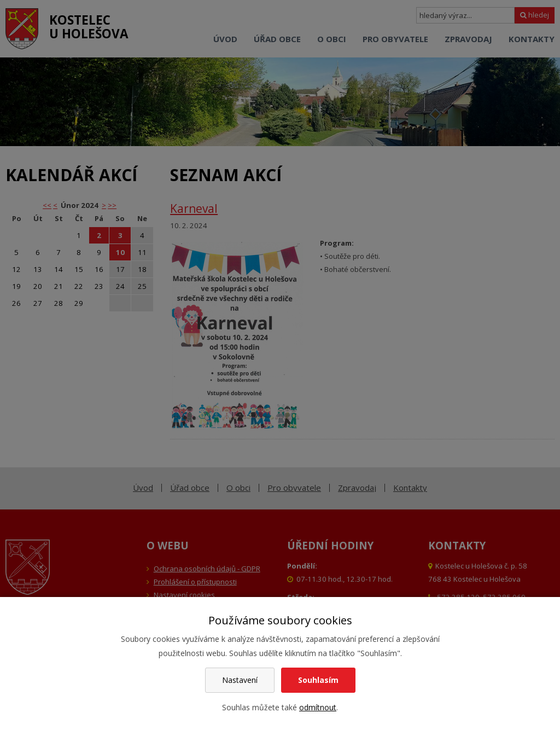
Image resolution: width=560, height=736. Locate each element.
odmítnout (318, 707)
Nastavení (240, 680)
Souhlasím (318, 680)
